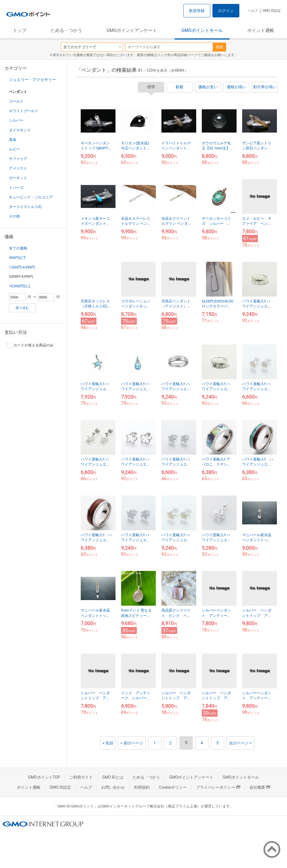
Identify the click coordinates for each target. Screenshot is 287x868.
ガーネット (18, 178)
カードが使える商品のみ (30, 345)
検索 (219, 47)
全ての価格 (18, 248)
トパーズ (16, 188)
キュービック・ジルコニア (31, 197)
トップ (20, 30)
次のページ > (240, 743)
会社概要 (260, 787)
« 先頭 (108, 743)
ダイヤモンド (20, 130)
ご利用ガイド (81, 777)
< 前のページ (132, 743)
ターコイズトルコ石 (25, 207)
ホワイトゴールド (24, 111)
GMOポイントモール (202, 30)
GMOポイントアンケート (132, 30)
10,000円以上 (20, 286)
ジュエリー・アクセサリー (33, 80)
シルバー (16, 120)
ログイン (226, 11)
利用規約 (142, 787)
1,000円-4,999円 (22, 267)
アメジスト (18, 168)
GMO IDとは (113, 777)
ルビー (14, 149)
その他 (14, 216)
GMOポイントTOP (44, 777)
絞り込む (22, 308)
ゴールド (16, 101)
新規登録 (197, 11)
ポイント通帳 (261, 30)
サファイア (18, 159)
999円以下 (18, 258)
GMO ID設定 (272, 11)
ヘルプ (253, 11)
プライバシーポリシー (218, 787)
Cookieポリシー (173, 787)
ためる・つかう (66, 30)
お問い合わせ (113, 787)
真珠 (13, 140)
